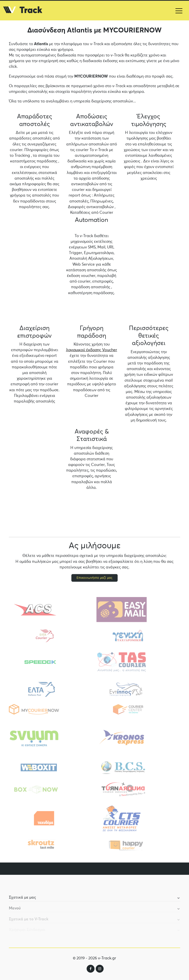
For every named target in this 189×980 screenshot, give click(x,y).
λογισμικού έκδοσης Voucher (92, 350)
